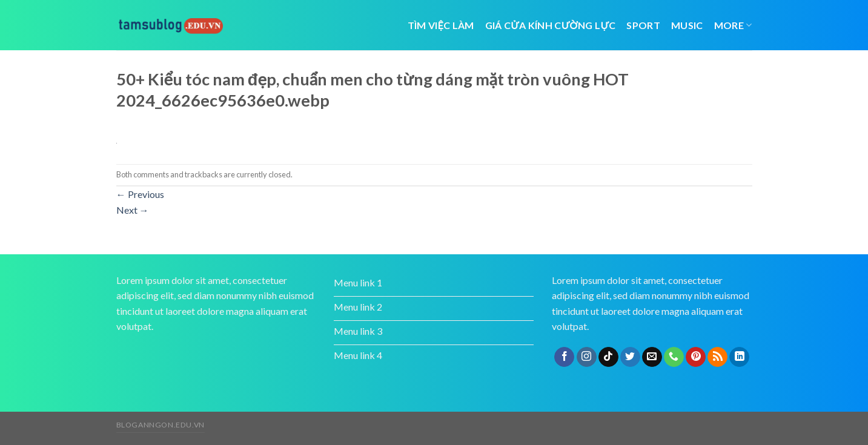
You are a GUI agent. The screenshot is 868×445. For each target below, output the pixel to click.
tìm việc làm (441, 25)
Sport (643, 25)
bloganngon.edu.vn (161, 425)
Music (687, 25)
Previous (140, 194)
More (733, 25)
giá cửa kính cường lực (551, 25)
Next (133, 210)
